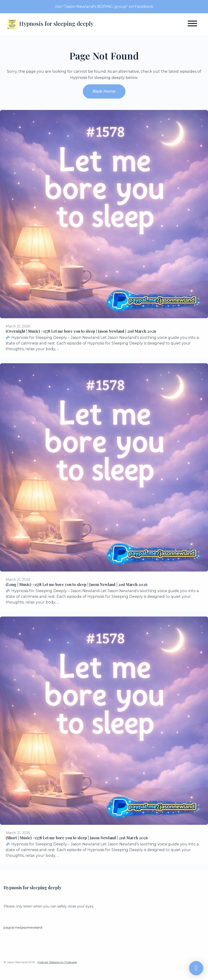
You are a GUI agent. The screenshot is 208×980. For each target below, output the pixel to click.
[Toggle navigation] (192, 24)
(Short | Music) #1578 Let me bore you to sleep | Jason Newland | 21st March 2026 (77, 838)
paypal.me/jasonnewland (23, 928)
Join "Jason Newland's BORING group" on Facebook (104, 7)
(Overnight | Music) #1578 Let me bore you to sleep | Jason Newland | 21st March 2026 (81, 331)
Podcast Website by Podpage (57, 962)
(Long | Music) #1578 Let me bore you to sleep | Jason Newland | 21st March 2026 (77, 584)
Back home (104, 91)
